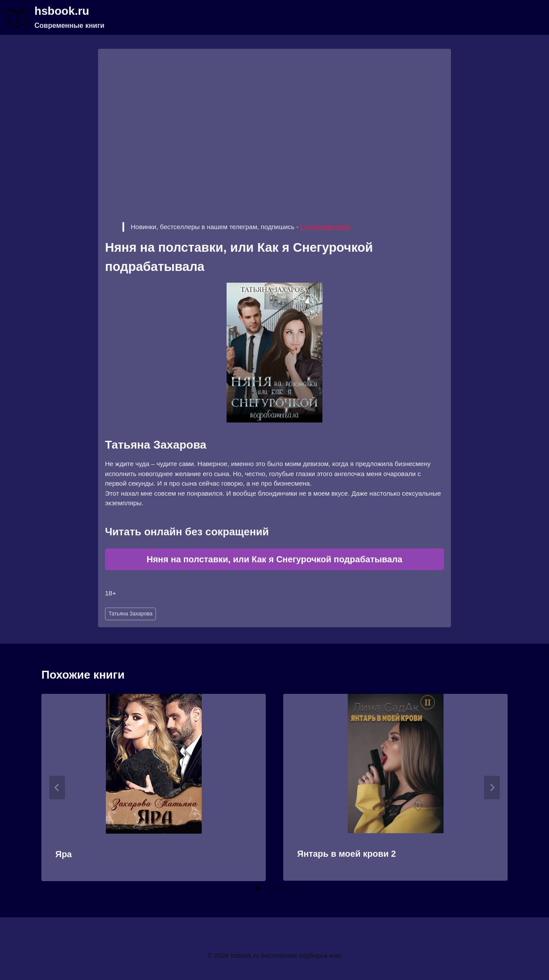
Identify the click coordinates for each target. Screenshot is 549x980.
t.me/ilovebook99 (325, 227)
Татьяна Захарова (130, 614)
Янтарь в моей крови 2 (347, 854)
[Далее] (492, 787)
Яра (64, 854)
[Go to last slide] (57, 787)
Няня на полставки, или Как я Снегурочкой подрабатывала (275, 559)
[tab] (257, 889)
